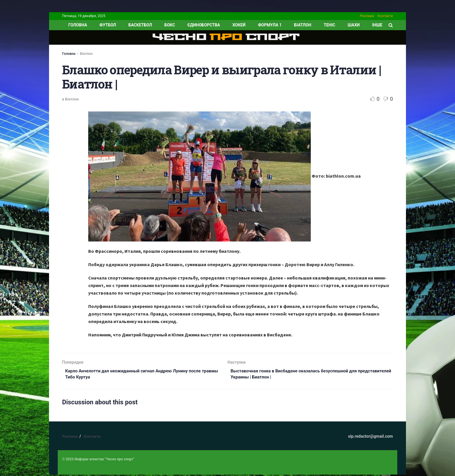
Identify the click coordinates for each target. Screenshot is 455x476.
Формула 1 (270, 25)
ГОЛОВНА (78, 25)
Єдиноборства (204, 25)
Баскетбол (140, 25)
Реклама (367, 16)
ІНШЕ (377, 25)
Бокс (170, 25)
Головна (69, 54)
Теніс (330, 25)
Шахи (354, 25)
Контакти (385, 16)
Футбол (108, 25)
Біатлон (303, 25)
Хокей (239, 25)
